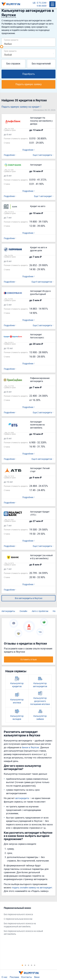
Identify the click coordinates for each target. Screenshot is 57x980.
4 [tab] (32, 965)
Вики (37, 977)
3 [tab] (29, 965)
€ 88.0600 (42, 6)
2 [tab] (26, 965)
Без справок (13, 64)
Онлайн (23, 611)
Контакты (27, 977)
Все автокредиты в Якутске (29, 598)
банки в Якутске (30, 747)
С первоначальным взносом (18, 919)
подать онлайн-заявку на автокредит (32, 887)
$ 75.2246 (42, 3)
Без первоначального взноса (18, 914)
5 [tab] (35, 965)
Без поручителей (41, 64)
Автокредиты (8, 611)
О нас (4, 977)
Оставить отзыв (28, 659)
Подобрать (29, 74)
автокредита (22, 798)
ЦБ (34, 3)
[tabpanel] (27, 922)
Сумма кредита (11, 40)
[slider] (2, 47)
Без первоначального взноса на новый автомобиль (23, 933)
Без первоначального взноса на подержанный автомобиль (20, 925)
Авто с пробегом (40, 611)
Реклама (14, 977)
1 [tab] (22, 965)
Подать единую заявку (29, 84)
